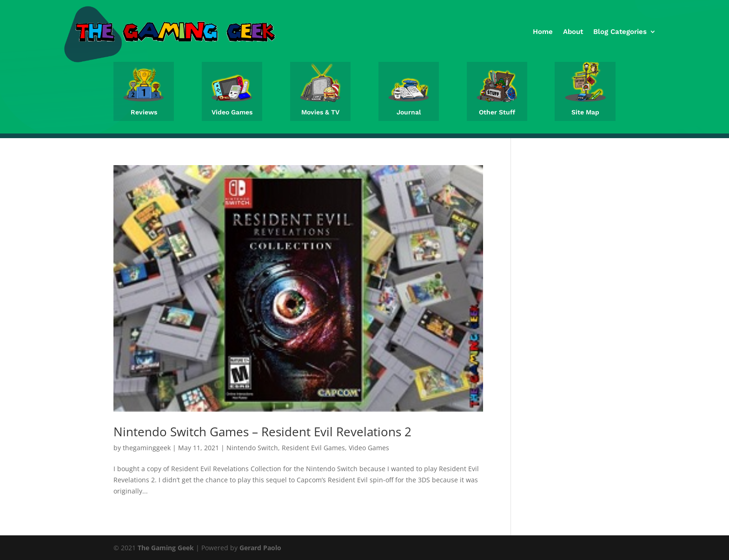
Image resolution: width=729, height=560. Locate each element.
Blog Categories (620, 32)
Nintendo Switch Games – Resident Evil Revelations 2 (262, 432)
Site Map (585, 112)
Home (543, 32)
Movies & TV (320, 112)
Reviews (144, 112)
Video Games (232, 112)
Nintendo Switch (252, 448)
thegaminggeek (147, 448)
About (573, 32)
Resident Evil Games (313, 448)
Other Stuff (497, 112)
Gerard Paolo (260, 548)
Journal (409, 112)
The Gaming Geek (166, 548)
